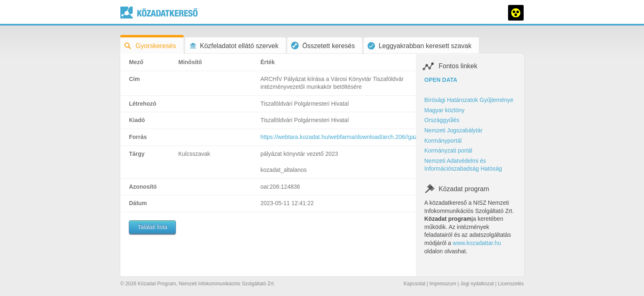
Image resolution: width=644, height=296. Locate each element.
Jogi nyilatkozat (477, 284)
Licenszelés (511, 284)
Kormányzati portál (448, 150)
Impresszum (443, 284)
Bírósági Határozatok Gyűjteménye (469, 100)
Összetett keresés (323, 45)
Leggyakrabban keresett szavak (420, 46)
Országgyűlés (442, 120)
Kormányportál (443, 141)
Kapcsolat (415, 284)
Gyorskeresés (150, 46)
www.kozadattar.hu (477, 243)
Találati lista (152, 227)
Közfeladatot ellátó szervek (234, 46)
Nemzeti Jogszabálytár (453, 130)
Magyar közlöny (444, 110)
